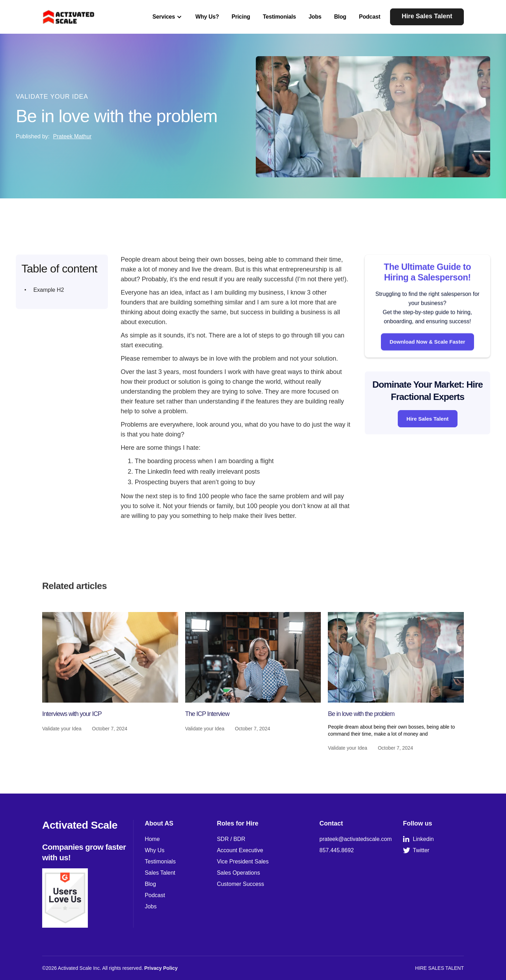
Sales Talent (160, 873)
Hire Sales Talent (427, 16)
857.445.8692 (337, 850)
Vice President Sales (243, 861)
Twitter (416, 850)
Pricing (241, 17)
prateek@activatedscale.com (356, 839)
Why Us (155, 850)
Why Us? (207, 17)
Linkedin (419, 839)
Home (152, 839)
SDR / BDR (231, 839)
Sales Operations (238, 873)
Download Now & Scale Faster (427, 350)
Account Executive (240, 850)
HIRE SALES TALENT (439, 968)
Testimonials (279, 17)
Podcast (369, 17)
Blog (340, 17)
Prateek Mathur (72, 136)
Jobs (315, 17)
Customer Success (240, 884)
